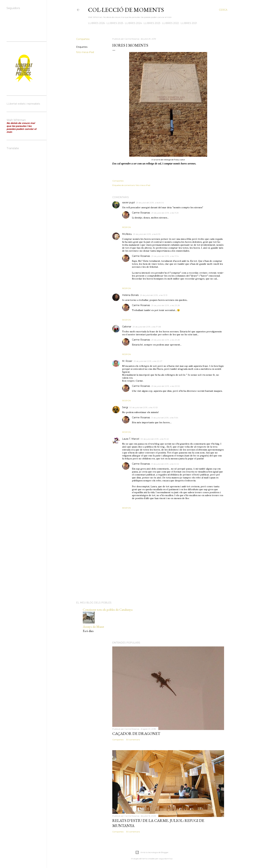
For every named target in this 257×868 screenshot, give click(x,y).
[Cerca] (223, 10)
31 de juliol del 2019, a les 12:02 (165, 464)
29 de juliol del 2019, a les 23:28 (166, 305)
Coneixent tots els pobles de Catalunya (108, 610)
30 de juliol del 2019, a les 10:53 (143, 407)
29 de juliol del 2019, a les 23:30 (166, 386)
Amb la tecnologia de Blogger (152, 852)
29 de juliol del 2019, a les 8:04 (150, 203)
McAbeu (127, 234)
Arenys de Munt (93, 627)
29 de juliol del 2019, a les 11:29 (165, 213)
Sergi (125, 407)
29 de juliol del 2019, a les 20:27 (148, 361)
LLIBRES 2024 (133, 23)
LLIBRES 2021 (189, 23)
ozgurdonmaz (166, 859)
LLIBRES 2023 (152, 23)
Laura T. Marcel (131, 439)
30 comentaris (133, 740)
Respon (126, 227)
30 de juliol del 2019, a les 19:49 (155, 439)
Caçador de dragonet (136, 734)
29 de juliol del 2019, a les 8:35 (147, 234)
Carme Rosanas (141, 213)
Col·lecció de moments (126, 10)
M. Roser (127, 361)
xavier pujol (128, 203)
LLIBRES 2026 (96, 23)
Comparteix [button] (83, 39)
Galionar (127, 327)
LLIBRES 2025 (115, 23)
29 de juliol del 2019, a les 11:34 (165, 256)
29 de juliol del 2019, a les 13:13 (154, 295)
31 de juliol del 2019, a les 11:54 (165, 418)
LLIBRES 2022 (170, 23)
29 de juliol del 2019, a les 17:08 (147, 327)
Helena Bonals (130, 295)
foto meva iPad (85, 52)
